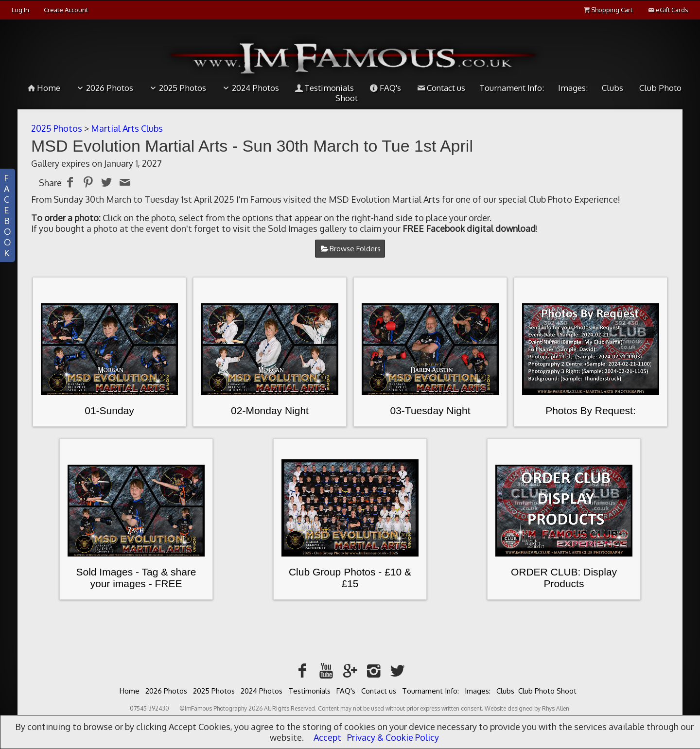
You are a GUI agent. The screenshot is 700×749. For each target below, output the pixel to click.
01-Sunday (109, 410)
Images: (573, 88)
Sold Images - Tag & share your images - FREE (136, 578)
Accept (327, 737)
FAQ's (385, 88)
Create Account (66, 10)
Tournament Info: (512, 88)
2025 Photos (177, 88)
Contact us (440, 88)
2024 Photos (250, 88)
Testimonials (324, 88)
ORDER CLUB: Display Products (564, 578)
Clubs (612, 88)
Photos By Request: (591, 410)
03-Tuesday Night (430, 410)
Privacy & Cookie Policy (393, 737)
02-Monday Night (270, 410)
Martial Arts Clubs (127, 128)
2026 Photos (104, 88)
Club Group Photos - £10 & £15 (350, 578)
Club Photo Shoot (547, 691)
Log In (20, 10)
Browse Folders (355, 249)
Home (43, 88)
